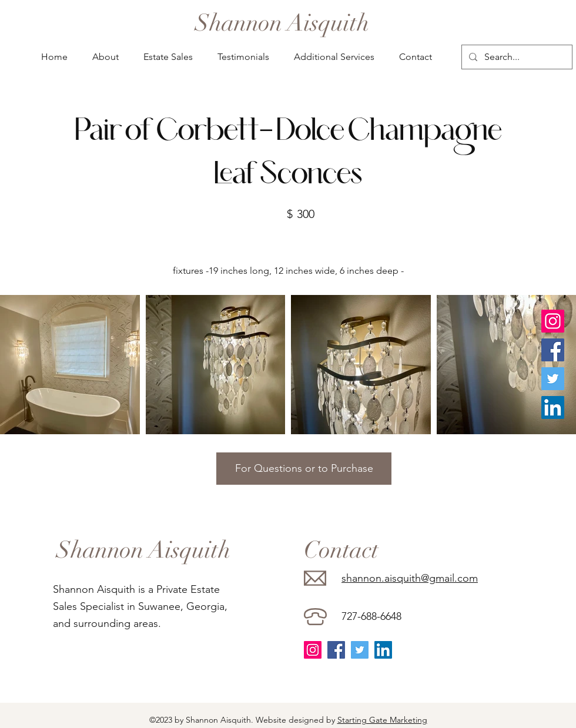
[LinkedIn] (553, 407)
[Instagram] (553, 321)
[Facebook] (553, 350)
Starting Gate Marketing (382, 720)
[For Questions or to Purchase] (304, 469)
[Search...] (516, 57)
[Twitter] (553, 379)
